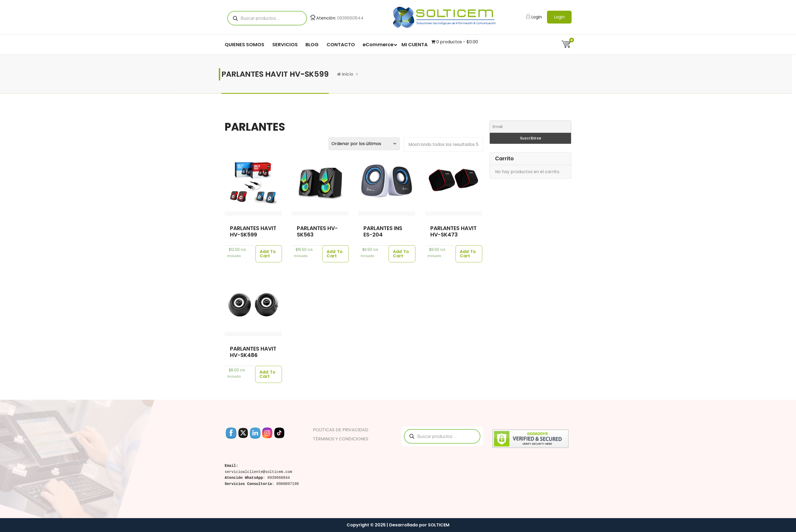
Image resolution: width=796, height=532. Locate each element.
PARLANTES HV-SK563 (317, 231)
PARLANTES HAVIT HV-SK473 (454, 231)
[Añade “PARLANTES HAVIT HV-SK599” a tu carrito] (269, 254)
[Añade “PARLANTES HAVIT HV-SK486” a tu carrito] (269, 374)
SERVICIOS (285, 46)
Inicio (388, 74)
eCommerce (378, 46)
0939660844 (350, 19)
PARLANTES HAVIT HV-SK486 (253, 352)
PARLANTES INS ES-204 (383, 231)
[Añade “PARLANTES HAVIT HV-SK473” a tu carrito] (469, 254)
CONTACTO (341, 46)
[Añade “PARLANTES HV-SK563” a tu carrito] (336, 254)
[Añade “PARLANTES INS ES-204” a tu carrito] (402, 254)
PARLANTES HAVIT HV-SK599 (253, 231)
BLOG (312, 46)
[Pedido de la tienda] (364, 144)
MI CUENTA (415, 46)
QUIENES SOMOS (244, 46)
